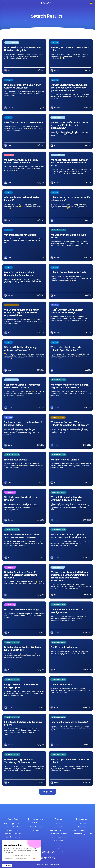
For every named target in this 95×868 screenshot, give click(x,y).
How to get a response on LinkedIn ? (69, 722)
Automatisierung (12, 43)
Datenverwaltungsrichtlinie (82, 834)
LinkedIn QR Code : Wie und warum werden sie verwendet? (23, 86)
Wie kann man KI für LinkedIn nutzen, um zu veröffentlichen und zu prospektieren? (70, 125)
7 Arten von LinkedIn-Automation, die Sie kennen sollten (24, 424)
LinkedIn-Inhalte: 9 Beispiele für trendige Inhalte (67, 611)
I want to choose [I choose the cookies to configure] (21, 859)
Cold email (59, 840)
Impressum (82, 824)
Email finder (59, 827)
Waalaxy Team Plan (59, 834)
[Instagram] (54, 858)
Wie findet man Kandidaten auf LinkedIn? (21, 499)
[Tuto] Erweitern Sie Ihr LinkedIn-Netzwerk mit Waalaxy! (67, 311)
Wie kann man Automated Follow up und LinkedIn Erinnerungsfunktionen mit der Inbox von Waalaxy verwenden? (70, 576)
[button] (48, 792)
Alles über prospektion (13, 824)
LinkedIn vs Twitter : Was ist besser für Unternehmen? (70, 199)
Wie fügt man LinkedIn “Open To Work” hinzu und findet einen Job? (68, 536)
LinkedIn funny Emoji (61, 685)
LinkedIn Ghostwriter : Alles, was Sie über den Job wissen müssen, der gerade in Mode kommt (69, 88)
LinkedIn (55, 43)
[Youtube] (45, 858)
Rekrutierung (10, 492)
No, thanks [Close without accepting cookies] (8, 859)
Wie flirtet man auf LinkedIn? (65, 460)
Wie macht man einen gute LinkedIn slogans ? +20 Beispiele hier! (69, 386)
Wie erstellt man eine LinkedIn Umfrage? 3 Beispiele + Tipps (66, 499)
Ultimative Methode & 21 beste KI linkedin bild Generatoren (21, 161)
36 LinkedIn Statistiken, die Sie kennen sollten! (24, 723)
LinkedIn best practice (16, 460)
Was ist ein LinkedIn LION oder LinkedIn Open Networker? (66, 349)
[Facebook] (50, 858)
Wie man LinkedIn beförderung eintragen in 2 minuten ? (20, 349)
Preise (59, 824)
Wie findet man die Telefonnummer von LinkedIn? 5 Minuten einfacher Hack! (69, 163)
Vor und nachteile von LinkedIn (20, 235)
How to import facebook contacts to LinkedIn (70, 761)
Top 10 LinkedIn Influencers (64, 647)
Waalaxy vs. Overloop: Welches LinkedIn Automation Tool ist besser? (69, 424)
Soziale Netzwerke (58, 230)
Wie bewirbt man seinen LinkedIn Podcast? (21, 199)
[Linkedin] (41, 858)
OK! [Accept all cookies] (34, 859)
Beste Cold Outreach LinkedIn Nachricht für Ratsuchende (20, 274)
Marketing (9, 155)
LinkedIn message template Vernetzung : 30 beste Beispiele (20, 761)
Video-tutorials (36, 827)
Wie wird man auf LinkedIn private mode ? (68, 236)
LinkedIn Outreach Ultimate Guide (68, 272)
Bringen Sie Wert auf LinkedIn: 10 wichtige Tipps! (21, 686)
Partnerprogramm (59, 837)
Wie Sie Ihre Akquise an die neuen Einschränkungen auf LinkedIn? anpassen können (22, 313)
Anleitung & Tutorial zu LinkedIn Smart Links (71, 49)
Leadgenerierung (12, 305)
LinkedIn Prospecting (59, 830)
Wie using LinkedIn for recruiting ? (22, 610)
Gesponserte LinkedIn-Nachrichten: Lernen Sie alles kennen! (23, 386)
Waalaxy (55, 305)
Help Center (36, 830)
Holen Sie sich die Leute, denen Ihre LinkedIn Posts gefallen (22, 49)
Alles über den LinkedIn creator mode (24, 122)
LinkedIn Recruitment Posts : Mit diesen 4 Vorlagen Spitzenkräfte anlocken (21, 575)
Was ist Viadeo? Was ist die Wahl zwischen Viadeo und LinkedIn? (22, 536)
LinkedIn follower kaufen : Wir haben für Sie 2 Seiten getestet (23, 648)
